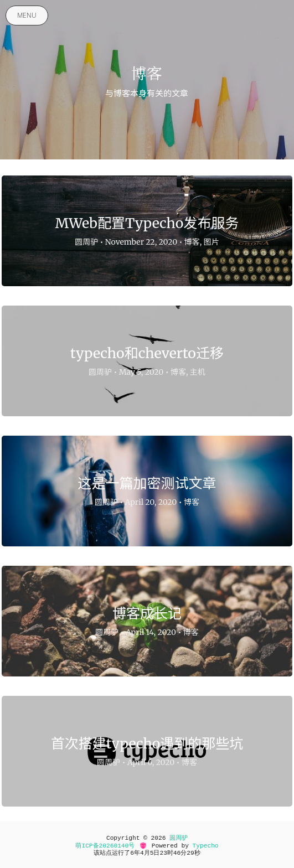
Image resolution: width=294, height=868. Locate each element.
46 (177, 853)
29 (190, 853)
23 (163, 853)
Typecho (206, 846)
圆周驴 (179, 838)
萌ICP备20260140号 (105, 846)
